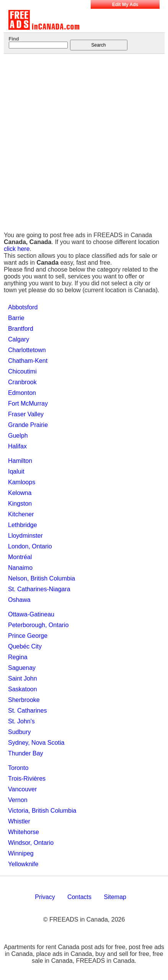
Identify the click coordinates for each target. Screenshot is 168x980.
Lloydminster (25, 536)
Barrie (16, 318)
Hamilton (20, 461)
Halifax (17, 446)
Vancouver (22, 789)
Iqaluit (16, 471)
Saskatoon (23, 689)
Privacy (45, 897)
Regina (18, 657)
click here (17, 249)
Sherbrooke (24, 700)
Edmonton (22, 393)
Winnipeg (21, 853)
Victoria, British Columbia (42, 811)
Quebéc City (25, 646)
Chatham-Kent (28, 361)
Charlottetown (27, 350)
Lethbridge (23, 525)
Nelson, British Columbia (42, 578)
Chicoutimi (22, 371)
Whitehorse (24, 832)
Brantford (21, 329)
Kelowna (20, 493)
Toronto (18, 768)
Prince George (28, 636)
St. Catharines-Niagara (39, 589)
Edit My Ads (125, 5)
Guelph (18, 436)
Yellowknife (23, 864)
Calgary (19, 339)
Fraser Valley (26, 414)
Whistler (19, 821)
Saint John (23, 678)
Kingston (20, 504)
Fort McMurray (28, 403)
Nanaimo (20, 568)
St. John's (21, 721)
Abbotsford (23, 307)
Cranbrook (22, 382)
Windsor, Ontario (31, 843)
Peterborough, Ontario (38, 625)
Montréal (20, 557)
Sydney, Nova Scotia (36, 743)
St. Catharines (27, 711)
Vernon (18, 800)
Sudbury (20, 732)
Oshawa (19, 600)
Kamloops (22, 482)
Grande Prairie (28, 425)
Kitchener (21, 514)
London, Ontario (30, 546)
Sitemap (115, 897)
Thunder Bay (26, 753)
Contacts (79, 897)
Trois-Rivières (27, 779)
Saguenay (22, 668)
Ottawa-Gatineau (31, 614)
